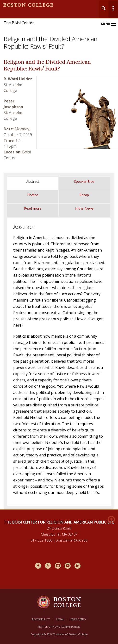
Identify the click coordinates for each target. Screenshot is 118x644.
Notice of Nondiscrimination (59, 627)
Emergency (78, 619)
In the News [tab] (84, 208)
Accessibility (41, 619)
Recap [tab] (84, 195)
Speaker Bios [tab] (84, 181)
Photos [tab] (33, 195)
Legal (60, 619)
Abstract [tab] (33, 181)
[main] (59, 286)
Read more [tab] (33, 208)
